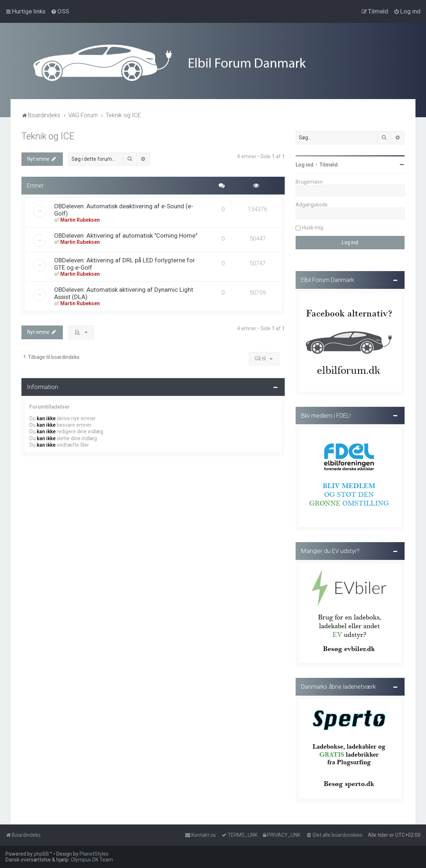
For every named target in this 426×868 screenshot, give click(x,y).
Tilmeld (329, 163)
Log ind (305, 163)
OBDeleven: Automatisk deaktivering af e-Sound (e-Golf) (124, 208)
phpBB (41, 854)
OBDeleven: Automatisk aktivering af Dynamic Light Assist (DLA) (124, 292)
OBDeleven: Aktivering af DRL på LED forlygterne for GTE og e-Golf (125, 262)
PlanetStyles (94, 854)
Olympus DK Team (92, 860)
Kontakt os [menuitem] (200, 835)
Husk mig (313, 226)
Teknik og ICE (48, 135)
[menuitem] (60, 11)
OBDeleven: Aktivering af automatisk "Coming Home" (126, 234)
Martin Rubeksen (80, 218)
